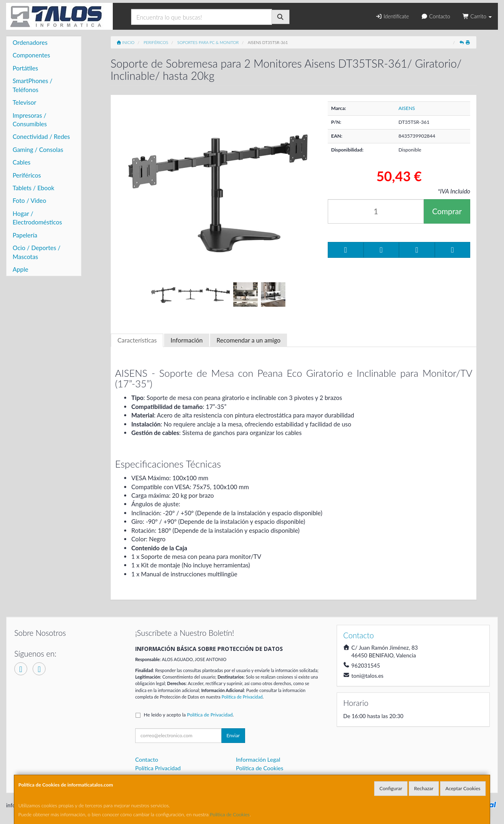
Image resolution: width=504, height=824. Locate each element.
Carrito (477, 16)
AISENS (407, 108)
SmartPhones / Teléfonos (33, 85)
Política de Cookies (230, 814)
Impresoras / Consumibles (30, 120)
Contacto (435, 16)
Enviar (233, 735)
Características (137, 340)
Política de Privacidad (242, 697)
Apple (20, 269)
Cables (22, 162)
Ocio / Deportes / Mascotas (37, 252)
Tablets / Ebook (33, 188)
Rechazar (424, 788)
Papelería (25, 235)
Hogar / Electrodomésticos (37, 218)
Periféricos (27, 175)
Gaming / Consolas (38, 149)
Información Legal (258, 759)
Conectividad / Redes (41, 136)
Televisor (24, 102)
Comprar (447, 211)
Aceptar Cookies (463, 788)
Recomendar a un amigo (249, 340)
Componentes (31, 55)
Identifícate (392, 16)
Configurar (391, 788)
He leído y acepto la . (189, 715)
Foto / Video (30, 200)
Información (187, 340)
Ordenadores (30, 42)
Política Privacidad (158, 768)
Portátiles (25, 68)
